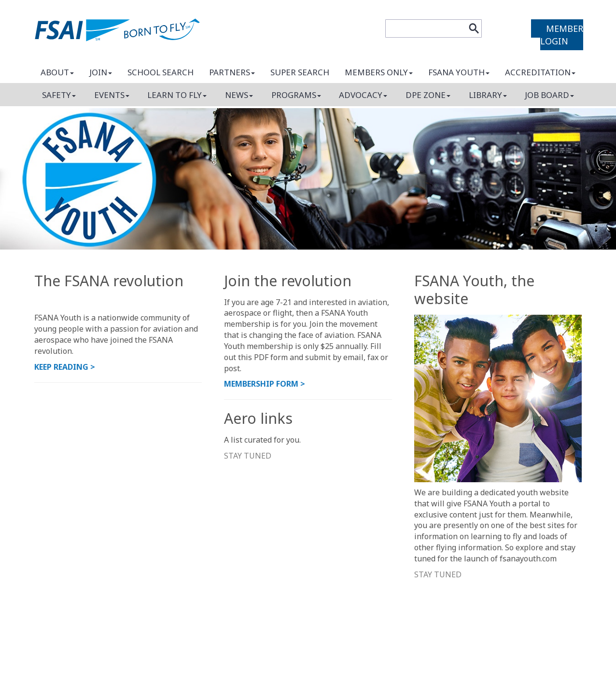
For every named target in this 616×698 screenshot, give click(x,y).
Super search (300, 72)
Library (488, 95)
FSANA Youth (459, 72)
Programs (296, 95)
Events (112, 95)
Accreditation (540, 72)
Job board (549, 95)
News (239, 95)
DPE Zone (428, 95)
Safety (59, 95)
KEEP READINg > (65, 367)
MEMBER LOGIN (562, 35)
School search (161, 72)
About (57, 72)
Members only (379, 72)
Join (101, 72)
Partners (232, 72)
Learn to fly (177, 95)
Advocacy (363, 95)
